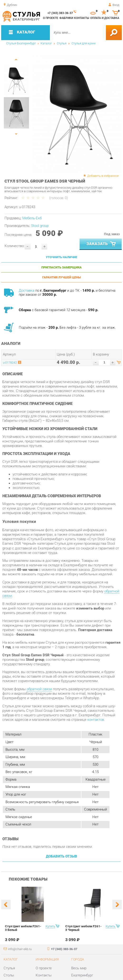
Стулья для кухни (83, 43)
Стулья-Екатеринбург (21, 43)
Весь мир (79, 968)
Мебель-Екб (32, 218)
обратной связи (39, 689)
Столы (9, 975)
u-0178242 (10, 363)
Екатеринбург (82, 975)
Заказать (102, 244)
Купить (50, 926)
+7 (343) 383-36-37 (60, 13)
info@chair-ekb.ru (20, 949)
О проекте (51, 18)
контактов (96, 720)
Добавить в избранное (103, 176)
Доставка (27, 291)
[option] (77, 114)
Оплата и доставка (105, 18)
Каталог (46, 43)
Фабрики (66, 18)
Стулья (62, 43)
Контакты (82, 18)
